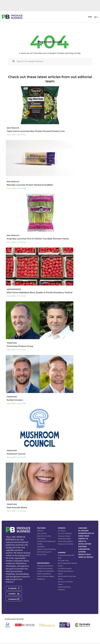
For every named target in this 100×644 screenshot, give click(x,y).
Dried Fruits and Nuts (45, 568)
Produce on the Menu (66, 544)
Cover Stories (42, 533)
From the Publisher (65, 533)
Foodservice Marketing (45, 571)
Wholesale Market (64, 539)
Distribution (41, 539)
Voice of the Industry (65, 541)
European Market (64, 536)
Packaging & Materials (45, 566)
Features (40, 531)
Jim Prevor (62, 531)
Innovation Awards (65, 568)
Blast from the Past (44, 536)
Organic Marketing (44, 574)
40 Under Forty (63, 560)
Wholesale (41, 547)
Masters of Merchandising (46, 549)
